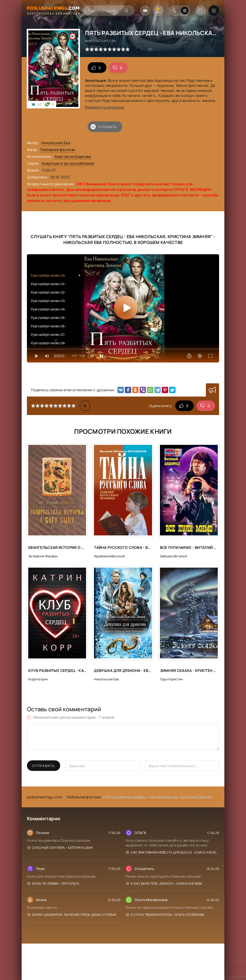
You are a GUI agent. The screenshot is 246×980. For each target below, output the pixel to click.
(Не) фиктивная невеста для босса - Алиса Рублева (172, 852)
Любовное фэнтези (58, 150)
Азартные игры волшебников (68, 163)
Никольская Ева (56, 143)
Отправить (44, 766)
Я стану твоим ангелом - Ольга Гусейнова (165, 915)
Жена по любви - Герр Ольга (53, 884)
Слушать (104, 127)
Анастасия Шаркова (73, 156)
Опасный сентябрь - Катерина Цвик (60, 848)
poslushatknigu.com (45, 797)
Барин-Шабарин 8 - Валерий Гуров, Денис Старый (72, 915)
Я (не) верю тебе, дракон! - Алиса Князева (164, 884)
